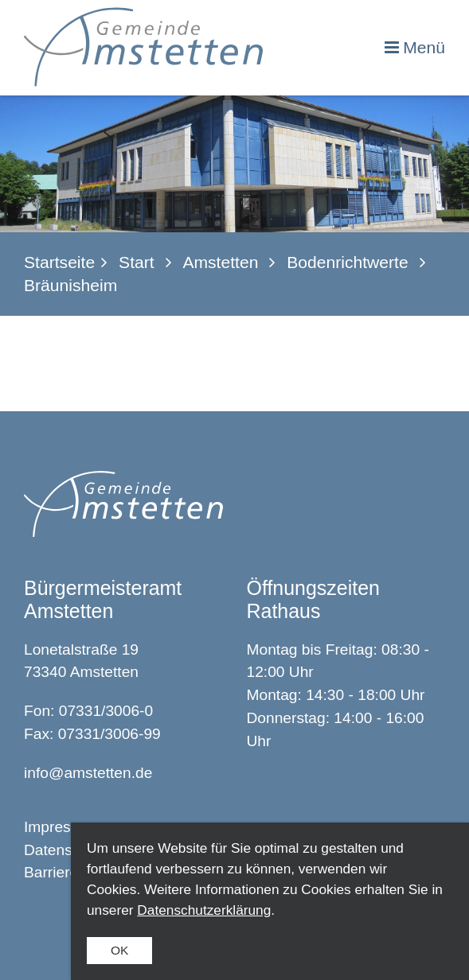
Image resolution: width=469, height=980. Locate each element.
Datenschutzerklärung (204, 910)
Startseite (59, 262)
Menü (424, 47)
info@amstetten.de (88, 773)
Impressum (62, 827)
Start (137, 262)
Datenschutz (66, 850)
